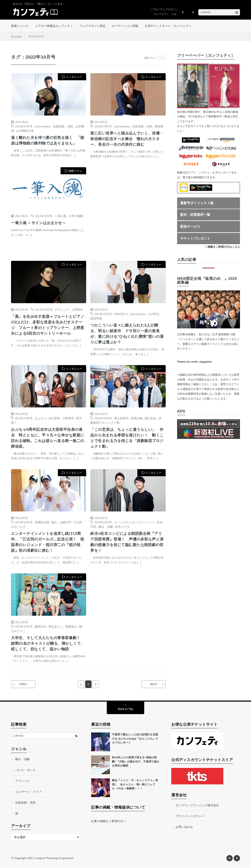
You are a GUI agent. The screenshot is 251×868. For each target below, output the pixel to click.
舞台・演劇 (106, 527)
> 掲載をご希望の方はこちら (223, 247)
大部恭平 (68, 418)
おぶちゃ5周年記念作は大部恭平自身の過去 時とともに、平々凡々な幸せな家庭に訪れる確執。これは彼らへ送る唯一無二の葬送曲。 (48, 438)
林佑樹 (159, 126)
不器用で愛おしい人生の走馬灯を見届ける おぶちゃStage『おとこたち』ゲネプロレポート (135, 739)
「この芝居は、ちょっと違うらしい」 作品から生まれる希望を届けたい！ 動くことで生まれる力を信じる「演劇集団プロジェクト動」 (127, 438)
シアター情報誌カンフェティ (54, 26)
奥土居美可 (121, 418)
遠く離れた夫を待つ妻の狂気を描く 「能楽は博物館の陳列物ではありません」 (48, 140)
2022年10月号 (24, 126)
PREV (23, 685)
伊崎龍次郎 (42, 522)
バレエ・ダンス (25, 770)
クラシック (62, 310)
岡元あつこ (56, 627)
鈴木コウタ (122, 527)
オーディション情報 (125, 26)
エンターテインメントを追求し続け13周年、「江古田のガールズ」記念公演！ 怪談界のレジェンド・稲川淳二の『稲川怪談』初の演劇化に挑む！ (48, 542)
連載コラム (75, 171)
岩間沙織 (137, 418)
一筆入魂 (60, 216)
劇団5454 (41, 627)
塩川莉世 (54, 418)
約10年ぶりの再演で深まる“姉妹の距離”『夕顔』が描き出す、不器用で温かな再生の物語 (136, 762)
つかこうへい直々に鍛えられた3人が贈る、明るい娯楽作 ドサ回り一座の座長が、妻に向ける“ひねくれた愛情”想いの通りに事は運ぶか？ (127, 334)
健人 (54, 522)
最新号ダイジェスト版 (197, 203)
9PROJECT (121, 314)
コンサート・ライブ (28, 792)
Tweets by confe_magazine (194, 362)
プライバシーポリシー (190, 816)
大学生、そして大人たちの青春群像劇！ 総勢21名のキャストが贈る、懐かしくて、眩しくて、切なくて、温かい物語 (48, 644)
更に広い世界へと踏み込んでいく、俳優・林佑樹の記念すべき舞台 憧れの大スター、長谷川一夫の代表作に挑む (127, 139)
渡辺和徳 (96, 318)
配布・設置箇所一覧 (195, 215)
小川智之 (154, 314)
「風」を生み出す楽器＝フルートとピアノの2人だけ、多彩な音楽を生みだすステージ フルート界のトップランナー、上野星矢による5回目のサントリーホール (48, 325)
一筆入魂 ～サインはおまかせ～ (39, 223)
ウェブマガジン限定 (92, 26)
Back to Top (126, 709)
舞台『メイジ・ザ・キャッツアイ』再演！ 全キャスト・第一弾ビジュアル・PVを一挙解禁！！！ (135, 785)
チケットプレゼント (195, 238)
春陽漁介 (71, 627)
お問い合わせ (184, 827)
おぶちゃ (41, 418)
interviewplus (43, 126)
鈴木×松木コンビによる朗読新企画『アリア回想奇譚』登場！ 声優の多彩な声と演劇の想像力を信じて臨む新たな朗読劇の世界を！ (127, 542)
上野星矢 (77, 310)
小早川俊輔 (76, 216)
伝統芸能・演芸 (63, 126)
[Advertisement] (128, 210)
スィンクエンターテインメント (134, 522)
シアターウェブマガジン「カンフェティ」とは (164, 12)
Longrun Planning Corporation (54, 859)
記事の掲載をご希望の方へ (109, 822)
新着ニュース (20, 26)
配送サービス (190, 227)
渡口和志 (150, 418)
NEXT (153, 685)
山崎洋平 (65, 522)
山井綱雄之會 (25, 131)
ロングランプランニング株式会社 (197, 806)
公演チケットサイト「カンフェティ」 (169, 26)
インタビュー (74, 77)
